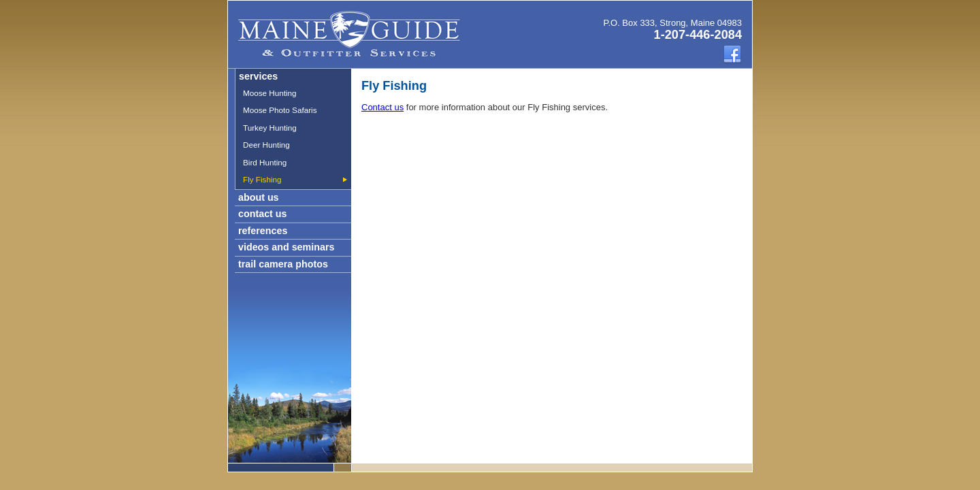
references (263, 231)
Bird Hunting (265, 162)
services (258, 76)
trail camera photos (283, 264)
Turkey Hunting (270, 128)
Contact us (382, 107)
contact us (263, 214)
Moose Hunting (270, 93)
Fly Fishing (262, 179)
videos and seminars (286, 247)
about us (259, 197)
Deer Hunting (266, 145)
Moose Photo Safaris (280, 110)
